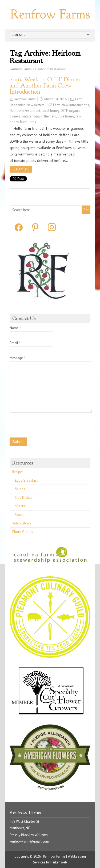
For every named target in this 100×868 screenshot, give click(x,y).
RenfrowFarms (25, 99)
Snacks (20, 506)
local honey (50, 111)
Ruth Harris (28, 122)
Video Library (22, 523)
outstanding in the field (39, 116)
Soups (20, 515)
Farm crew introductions (71, 105)
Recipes (18, 472)
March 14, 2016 (55, 99)
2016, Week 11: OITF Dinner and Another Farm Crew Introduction (45, 85)
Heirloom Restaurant (25, 111)
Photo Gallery (23, 532)
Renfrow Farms (50, 14)
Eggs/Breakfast (26, 480)
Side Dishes (24, 498)
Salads (20, 489)
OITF (64, 111)
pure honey (66, 116)
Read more (21, 169)
